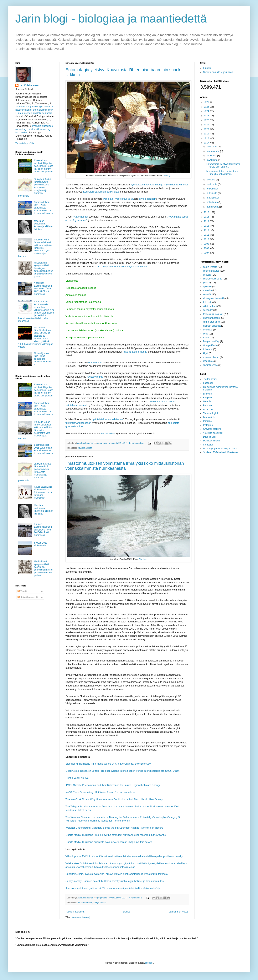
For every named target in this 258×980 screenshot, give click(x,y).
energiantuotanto (212, 318)
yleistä (89, 448)
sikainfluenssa (210, 365)
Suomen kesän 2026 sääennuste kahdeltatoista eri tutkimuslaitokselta (44, 449)
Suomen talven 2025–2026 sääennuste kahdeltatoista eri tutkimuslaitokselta (44, 208)
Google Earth (210, 345)
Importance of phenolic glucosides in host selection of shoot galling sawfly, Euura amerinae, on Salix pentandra (34, 110)
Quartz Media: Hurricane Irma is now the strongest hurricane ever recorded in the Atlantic (116, 835)
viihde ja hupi (210, 306)
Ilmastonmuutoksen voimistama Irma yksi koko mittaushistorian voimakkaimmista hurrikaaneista (125, 466)
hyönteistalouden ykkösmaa (107, 419)
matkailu (207, 290)
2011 (207, 235)
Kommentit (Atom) (81, 917)
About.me (208, 409)
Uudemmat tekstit (75, 912)
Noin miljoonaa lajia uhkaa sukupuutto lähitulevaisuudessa (44, 359)
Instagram (208, 425)
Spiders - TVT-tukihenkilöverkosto (220, 452)
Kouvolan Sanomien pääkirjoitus (101, 192)
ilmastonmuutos (85, 902)
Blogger (149, 963)
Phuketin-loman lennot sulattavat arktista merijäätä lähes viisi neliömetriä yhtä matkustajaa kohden (35, 248)
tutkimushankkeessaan (78, 423)
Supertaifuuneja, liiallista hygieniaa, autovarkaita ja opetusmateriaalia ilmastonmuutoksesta (117, 874)
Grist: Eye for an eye (77, 778)
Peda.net (208, 405)
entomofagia (95, 362)
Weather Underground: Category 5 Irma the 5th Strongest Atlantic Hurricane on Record (114, 828)
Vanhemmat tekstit (178, 912)
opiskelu (207, 287)
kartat (206, 338)
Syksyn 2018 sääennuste (41, 544)
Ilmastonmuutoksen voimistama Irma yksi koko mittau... (222, 173)
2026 (207, 102)
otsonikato (208, 361)
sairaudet (208, 310)
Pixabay (166, 176)
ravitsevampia (95, 377)
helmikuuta (212, 202)
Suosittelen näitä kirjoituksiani (218, 72)
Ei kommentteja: (137, 443)
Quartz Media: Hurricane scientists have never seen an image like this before (109, 842)
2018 (207, 138)
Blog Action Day (211, 341)
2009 (207, 244)
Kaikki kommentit (28, 597)
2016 (207, 212)
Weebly (207, 401)
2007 (207, 253)
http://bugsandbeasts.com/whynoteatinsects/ (122, 266)
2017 (207, 143)
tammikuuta (213, 207)
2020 (207, 129)
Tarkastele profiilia (25, 143)
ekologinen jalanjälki (213, 298)
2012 (207, 230)
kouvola (81, 448)
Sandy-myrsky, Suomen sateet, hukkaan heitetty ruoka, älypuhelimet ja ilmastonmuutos (115, 881)
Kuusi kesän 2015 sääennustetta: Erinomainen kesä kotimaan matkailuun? (43, 492)
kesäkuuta (212, 184)
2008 (207, 248)
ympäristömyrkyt (212, 322)
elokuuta (211, 180)
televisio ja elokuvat (213, 314)
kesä (206, 334)
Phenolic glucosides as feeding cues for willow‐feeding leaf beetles (34, 129)
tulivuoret (208, 349)
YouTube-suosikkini (213, 433)
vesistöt (207, 294)
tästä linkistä (108, 433)
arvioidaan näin (148, 199)
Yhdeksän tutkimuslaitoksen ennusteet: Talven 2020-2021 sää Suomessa (43, 289)
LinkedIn (207, 394)
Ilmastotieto (209, 417)
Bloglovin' (208, 398)
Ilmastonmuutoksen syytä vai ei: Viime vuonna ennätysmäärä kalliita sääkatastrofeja (113, 888)
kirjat (206, 353)
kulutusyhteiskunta (213, 279)
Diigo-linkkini (210, 437)
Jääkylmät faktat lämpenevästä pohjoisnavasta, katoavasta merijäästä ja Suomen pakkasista (35, 188)
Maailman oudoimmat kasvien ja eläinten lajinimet (44, 225)
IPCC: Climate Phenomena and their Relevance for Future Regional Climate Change (113, 785)
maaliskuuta (213, 198)
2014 (207, 221)
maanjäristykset (211, 357)
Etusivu (127, 912)
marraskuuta (213, 151)
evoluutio (208, 330)
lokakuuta (212, 156)
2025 (207, 107)
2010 (207, 239)
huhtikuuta (212, 193)
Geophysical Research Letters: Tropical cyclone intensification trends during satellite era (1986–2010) (122, 771)
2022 (207, 120)
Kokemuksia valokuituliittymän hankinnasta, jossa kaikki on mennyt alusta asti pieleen (44, 166)
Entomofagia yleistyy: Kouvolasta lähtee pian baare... (223, 165)
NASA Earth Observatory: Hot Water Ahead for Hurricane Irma (100, 792)
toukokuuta (213, 189)
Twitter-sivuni (210, 379)
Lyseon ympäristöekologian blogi (220, 449)
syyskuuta (212, 160)
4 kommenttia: (136, 898)
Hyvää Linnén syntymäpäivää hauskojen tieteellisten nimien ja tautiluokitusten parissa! (44, 270)
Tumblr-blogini (210, 413)
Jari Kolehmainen (29, 85)
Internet (207, 302)
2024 (207, 111)
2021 (207, 125)
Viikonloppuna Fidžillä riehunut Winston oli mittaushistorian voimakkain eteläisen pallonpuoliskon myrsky (124, 856)
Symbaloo (208, 445)
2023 (207, 116)
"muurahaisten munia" (135, 352)
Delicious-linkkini (212, 441)
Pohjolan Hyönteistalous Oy (119, 199)
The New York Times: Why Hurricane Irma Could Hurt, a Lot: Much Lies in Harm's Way (114, 799)
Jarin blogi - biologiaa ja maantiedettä (111, 19)
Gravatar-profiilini (212, 429)
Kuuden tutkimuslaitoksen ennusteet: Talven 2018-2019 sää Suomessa (43, 530)
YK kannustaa (80, 217)
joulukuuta (212, 147)
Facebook (208, 383)
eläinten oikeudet (212, 326)
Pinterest (208, 421)
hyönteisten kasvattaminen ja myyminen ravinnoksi (159, 185)
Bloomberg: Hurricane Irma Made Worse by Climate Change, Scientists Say (108, 764)
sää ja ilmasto (100, 902)
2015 (207, 217)
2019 (207, 134)
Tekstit (22, 591)
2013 (207, 226)
